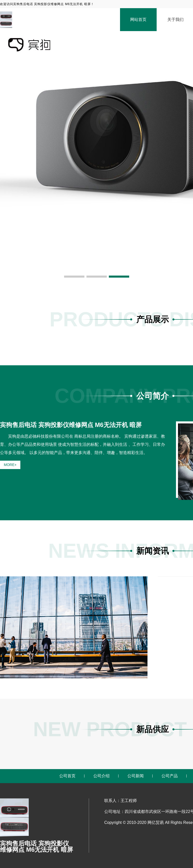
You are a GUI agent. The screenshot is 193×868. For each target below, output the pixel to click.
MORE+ (10, 465)
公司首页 (67, 776)
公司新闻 (136, 776)
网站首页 (138, 20)
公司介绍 (101, 776)
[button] (74, 277)
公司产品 (170, 776)
